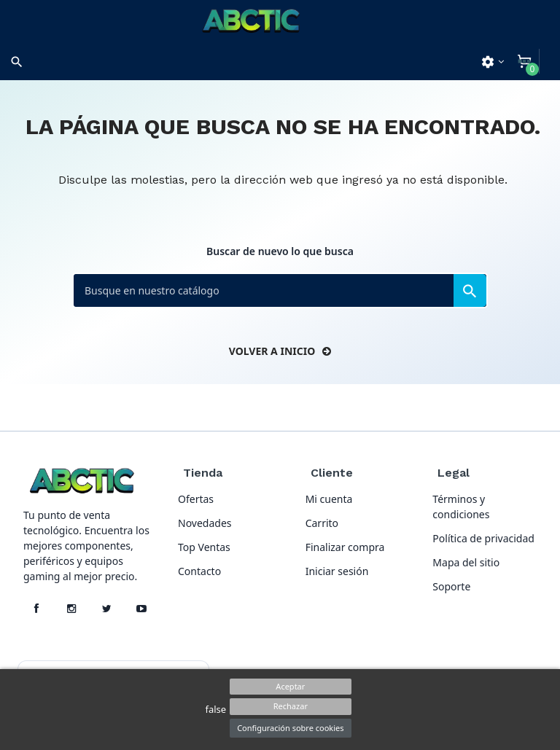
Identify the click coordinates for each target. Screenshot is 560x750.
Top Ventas (204, 547)
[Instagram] (71, 609)
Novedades (205, 523)
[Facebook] (36, 609)
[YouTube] (141, 609)
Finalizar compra (345, 547)
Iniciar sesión (337, 571)
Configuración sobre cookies (290, 728)
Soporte (451, 586)
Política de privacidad (483, 538)
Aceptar (290, 686)
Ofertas (196, 499)
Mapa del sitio (466, 562)
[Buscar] (280, 290)
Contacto (199, 571)
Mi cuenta (329, 499)
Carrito (322, 523)
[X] (106, 609)
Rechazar (291, 706)
